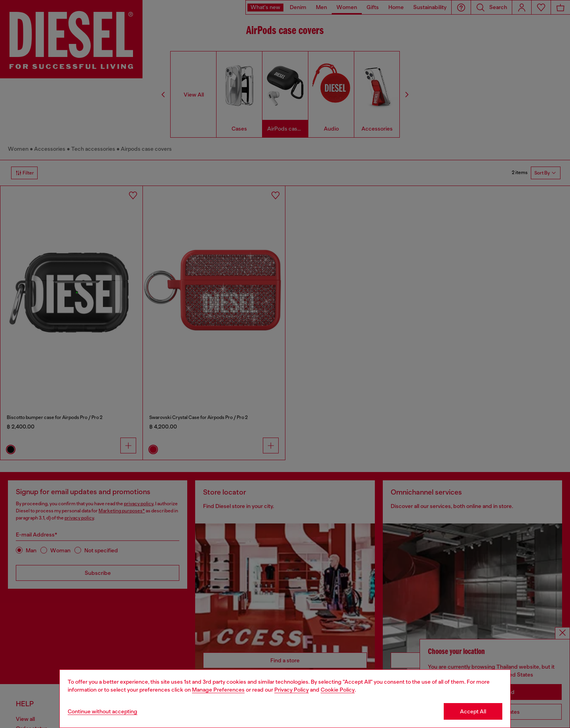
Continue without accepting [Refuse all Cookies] (103, 711)
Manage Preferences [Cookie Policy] (218, 690)
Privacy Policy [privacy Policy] (292, 690)
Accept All (473, 711)
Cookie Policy (338, 690)
